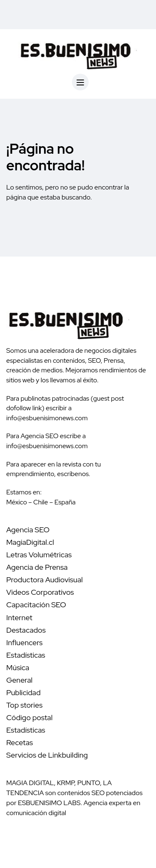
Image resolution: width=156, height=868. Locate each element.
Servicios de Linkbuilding (47, 755)
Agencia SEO (28, 530)
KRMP (66, 783)
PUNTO (89, 783)
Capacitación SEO (36, 605)
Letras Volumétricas (39, 555)
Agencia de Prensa (37, 567)
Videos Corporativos (40, 592)
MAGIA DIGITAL (30, 783)
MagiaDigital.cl (30, 542)
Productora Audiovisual (45, 580)
